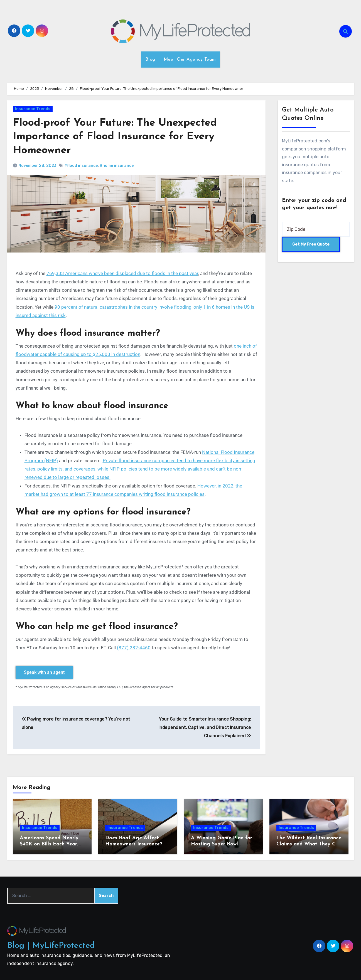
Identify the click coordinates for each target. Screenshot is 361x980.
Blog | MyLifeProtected (51, 945)
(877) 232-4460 (134, 647)
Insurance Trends (33, 109)
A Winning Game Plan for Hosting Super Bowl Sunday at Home (222, 844)
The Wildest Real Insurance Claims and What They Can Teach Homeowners (309, 844)
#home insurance (117, 165)
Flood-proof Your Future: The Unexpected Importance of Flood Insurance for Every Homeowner (116, 137)
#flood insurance (81, 165)
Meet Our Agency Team (190, 60)
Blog (150, 60)
